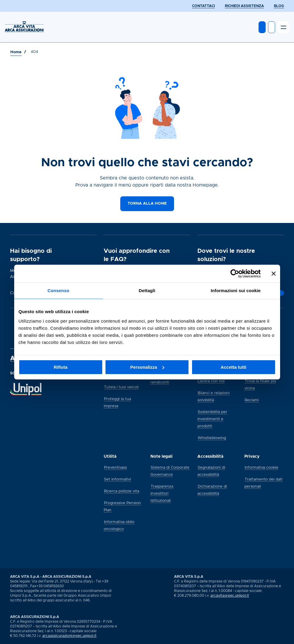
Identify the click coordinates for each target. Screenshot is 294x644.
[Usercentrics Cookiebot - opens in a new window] (235, 274)
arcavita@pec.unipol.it (230, 596)
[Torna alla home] (147, 204)
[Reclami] (252, 400)
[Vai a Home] (16, 52)
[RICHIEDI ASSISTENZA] (244, 6)
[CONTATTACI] (203, 6)
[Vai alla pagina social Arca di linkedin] (278, 638)
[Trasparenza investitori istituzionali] (162, 493)
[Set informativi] (117, 479)
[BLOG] (279, 6)
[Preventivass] (115, 467)
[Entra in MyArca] (262, 27)
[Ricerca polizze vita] (122, 491)
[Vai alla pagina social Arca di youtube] (284, 638)
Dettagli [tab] (147, 291)
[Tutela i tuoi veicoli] (121, 387)
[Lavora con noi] (211, 381)
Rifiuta (61, 367)
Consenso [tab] (58, 291)
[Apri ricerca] (272, 27)
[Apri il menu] (283, 27)
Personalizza (147, 367)
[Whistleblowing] (212, 438)
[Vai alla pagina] (280, 293)
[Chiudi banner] (274, 274)
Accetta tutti (234, 367)
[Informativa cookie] (261, 467)
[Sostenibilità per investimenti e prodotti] (212, 419)
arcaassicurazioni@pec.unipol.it (69, 636)
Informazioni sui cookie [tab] (236, 291)
